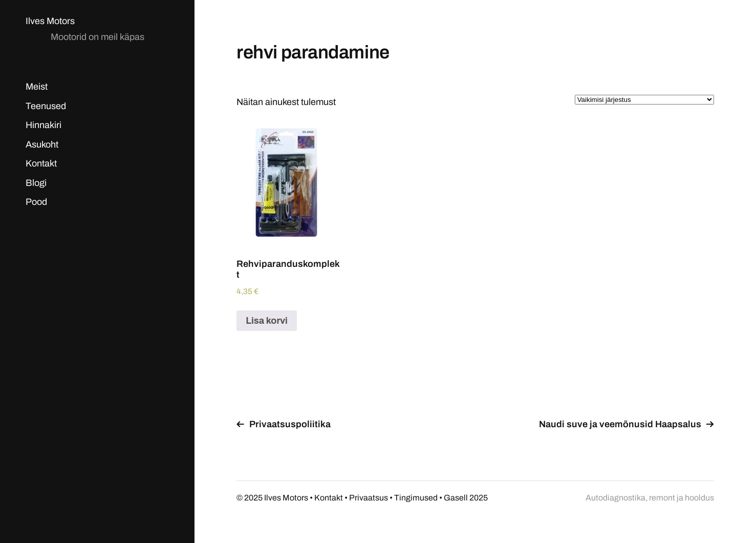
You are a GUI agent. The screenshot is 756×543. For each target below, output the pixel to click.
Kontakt (41, 163)
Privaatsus (369, 498)
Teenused (46, 106)
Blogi (36, 183)
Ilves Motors (50, 21)
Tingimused (416, 498)
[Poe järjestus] (644, 100)
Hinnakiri (44, 125)
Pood (36, 202)
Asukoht (42, 144)
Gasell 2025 (466, 498)
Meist (37, 87)
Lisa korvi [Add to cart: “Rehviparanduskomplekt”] (267, 321)
